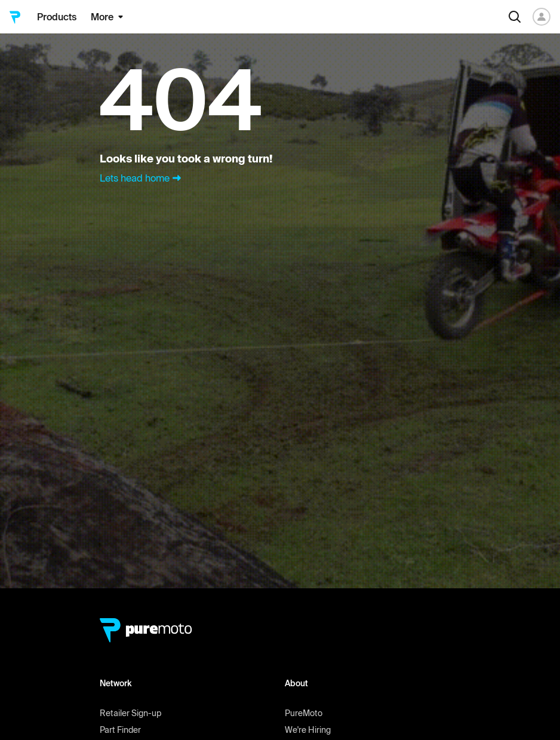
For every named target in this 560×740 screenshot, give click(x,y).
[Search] (515, 17)
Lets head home (142, 178)
